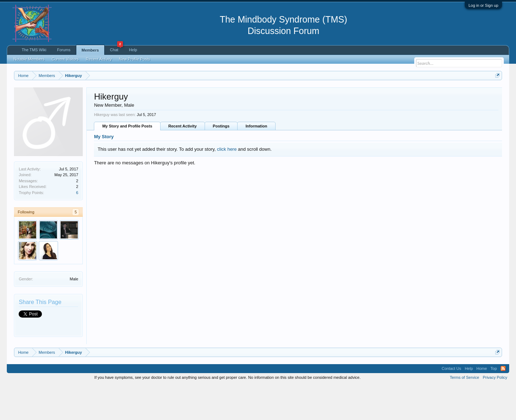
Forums (64, 50)
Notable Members (29, 59)
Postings (221, 161)
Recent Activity (183, 161)
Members (90, 50)
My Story (104, 172)
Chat (116, 49)
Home (482, 404)
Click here (98, 101)
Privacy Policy (495, 412)
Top (494, 404)
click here (227, 184)
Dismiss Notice (496, 92)
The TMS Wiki (34, 50)
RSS (503, 404)
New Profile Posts (135, 59)
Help (133, 50)
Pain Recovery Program (475, 115)
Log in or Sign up (483, 5)
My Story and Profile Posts (127, 161)
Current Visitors (65, 59)
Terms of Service (464, 412)
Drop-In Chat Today (439, 115)
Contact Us (451, 404)
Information (256, 161)
